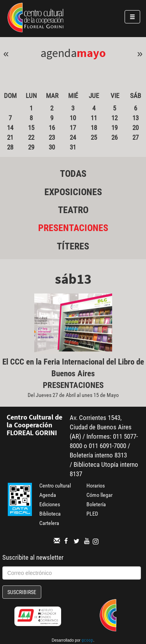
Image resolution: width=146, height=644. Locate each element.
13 (135, 118)
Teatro (73, 210)
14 (10, 128)
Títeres (73, 246)
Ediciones (50, 504)
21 (10, 137)
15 (31, 128)
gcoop (87, 641)
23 (52, 137)
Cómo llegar (99, 495)
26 (114, 137)
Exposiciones (73, 192)
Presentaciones (73, 228)
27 (135, 137)
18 (94, 128)
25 (94, 137)
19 (114, 128)
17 (73, 128)
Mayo (91, 53)
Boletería (96, 504)
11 (94, 118)
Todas (73, 174)
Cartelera (49, 523)
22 (31, 137)
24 (73, 137)
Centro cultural (55, 486)
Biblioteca (50, 514)
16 (52, 128)
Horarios (96, 486)
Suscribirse (22, 592)
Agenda (48, 495)
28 (10, 147)
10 (73, 118)
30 (52, 147)
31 (73, 147)
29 (31, 147)
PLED (92, 514)
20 (135, 128)
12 (114, 118)
